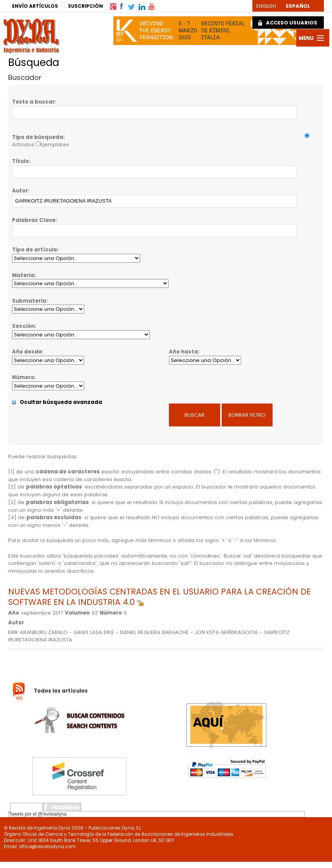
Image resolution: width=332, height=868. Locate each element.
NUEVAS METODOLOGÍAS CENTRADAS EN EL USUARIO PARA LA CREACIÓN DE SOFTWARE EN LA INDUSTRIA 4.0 (159, 597)
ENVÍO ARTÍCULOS (35, 6)
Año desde (27, 352)
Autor (20, 191)
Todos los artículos (61, 690)
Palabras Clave (34, 220)
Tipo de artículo (35, 250)
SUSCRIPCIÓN (85, 6)
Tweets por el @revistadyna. (38, 814)
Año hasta (183, 352)
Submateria (29, 301)
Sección (23, 326)
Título (20, 161)
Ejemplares (55, 145)
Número (23, 377)
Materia (23, 275)
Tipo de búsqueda (38, 137)
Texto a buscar (33, 102)
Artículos (23, 145)
